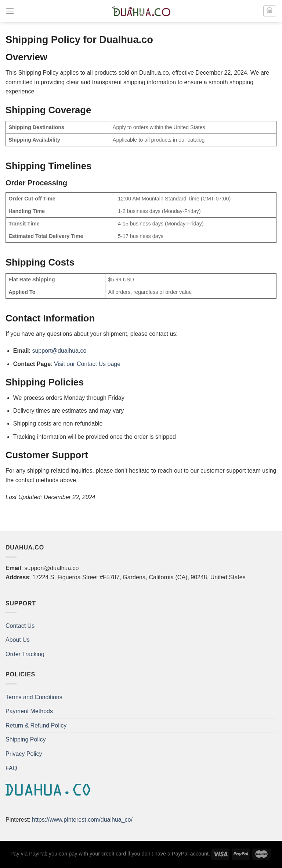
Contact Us (20, 626)
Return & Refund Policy (36, 725)
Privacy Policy (24, 754)
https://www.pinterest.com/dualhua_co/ (82, 820)
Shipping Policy (26, 739)
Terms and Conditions (34, 697)
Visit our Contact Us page (87, 364)
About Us (18, 640)
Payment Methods (29, 711)
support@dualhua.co (59, 351)
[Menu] (10, 11)
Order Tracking (25, 654)
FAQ (11, 768)
